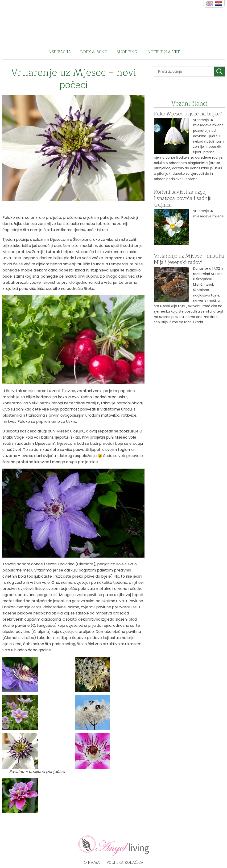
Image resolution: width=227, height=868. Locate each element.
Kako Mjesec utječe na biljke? (188, 114)
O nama (92, 863)
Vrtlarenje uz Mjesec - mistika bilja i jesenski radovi (189, 259)
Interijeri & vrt (163, 52)
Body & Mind (94, 52)
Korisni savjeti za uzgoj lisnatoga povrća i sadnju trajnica (183, 198)
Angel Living (113, 22)
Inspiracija (59, 52)
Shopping (127, 52)
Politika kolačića (125, 863)
